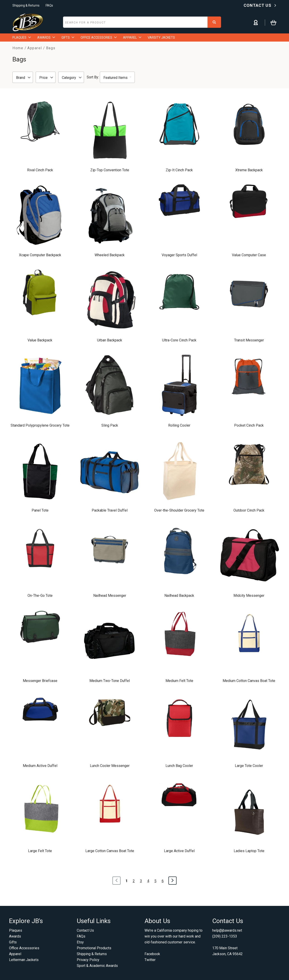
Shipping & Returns (26, 5)
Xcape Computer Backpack (40, 255)
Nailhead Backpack (179, 596)
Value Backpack (40, 340)
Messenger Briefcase (40, 681)
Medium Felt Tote (179, 681)
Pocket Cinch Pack (249, 425)
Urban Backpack (110, 340)
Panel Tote (40, 510)
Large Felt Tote (40, 851)
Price (46, 78)
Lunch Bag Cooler (179, 766)
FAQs (49, 5)
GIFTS (68, 38)
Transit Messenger (249, 340)
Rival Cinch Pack (40, 170)
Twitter (150, 960)
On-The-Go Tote (40, 596)
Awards (15, 936)
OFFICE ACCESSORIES (99, 38)
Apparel (15, 954)
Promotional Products (94, 948)
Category (72, 78)
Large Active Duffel (179, 851)
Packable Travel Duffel (110, 510)
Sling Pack (110, 425)
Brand (23, 78)
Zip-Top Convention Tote (110, 170)
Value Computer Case (249, 255)
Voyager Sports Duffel (179, 255)
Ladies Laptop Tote (249, 851)
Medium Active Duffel (40, 766)
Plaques (16, 930)
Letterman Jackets (24, 960)
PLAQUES (22, 38)
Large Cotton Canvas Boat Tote (110, 851)
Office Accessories (24, 948)
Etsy (80, 942)
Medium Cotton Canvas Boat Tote (249, 681)
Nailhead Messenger (110, 596)
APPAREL (132, 38)
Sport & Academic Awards (97, 966)
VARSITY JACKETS (161, 38)
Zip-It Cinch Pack (179, 170)
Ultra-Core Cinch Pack (179, 340)
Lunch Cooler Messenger (110, 766)
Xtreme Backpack (249, 170)
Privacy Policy (88, 960)
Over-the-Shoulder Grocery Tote (179, 510)
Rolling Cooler (179, 425)
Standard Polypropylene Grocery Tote (40, 425)
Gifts (13, 942)
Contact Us (85, 930)
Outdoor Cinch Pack (249, 510)
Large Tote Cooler (249, 766)
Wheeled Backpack (110, 255)
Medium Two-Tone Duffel (110, 681)
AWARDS (46, 38)
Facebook (152, 954)
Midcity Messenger (249, 596)
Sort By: (93, 77)
